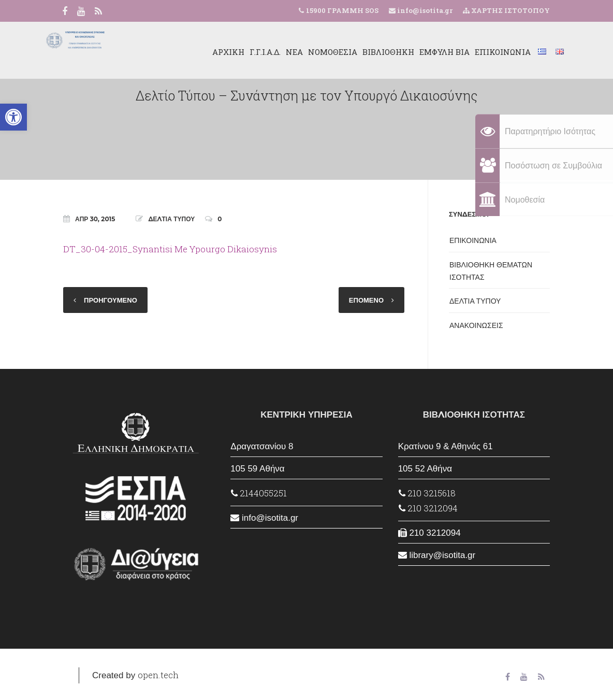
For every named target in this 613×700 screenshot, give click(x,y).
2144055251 (259, 493)
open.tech (158, 675)
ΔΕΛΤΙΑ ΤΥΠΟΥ (171, 219)
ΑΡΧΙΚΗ (207, 52)
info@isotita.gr (424, 10)
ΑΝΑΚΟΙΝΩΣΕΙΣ (476, 325)
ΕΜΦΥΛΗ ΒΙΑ (423, 52)
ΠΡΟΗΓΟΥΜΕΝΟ (111, 300)
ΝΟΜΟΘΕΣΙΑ (311, 52)
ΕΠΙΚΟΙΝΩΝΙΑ (481, 52)
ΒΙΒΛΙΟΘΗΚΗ (367, 52)
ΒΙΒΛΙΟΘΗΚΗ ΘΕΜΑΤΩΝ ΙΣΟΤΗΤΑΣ (491, 271)
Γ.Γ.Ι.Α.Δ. (244, 52)
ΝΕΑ (273, 52)
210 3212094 (428, 508)
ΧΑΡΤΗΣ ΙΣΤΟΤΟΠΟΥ (506, 10)
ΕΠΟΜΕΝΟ (366, 300)
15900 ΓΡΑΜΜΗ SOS (342, 10)
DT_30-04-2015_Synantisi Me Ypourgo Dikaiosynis (170, 249)
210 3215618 (427, 493)
